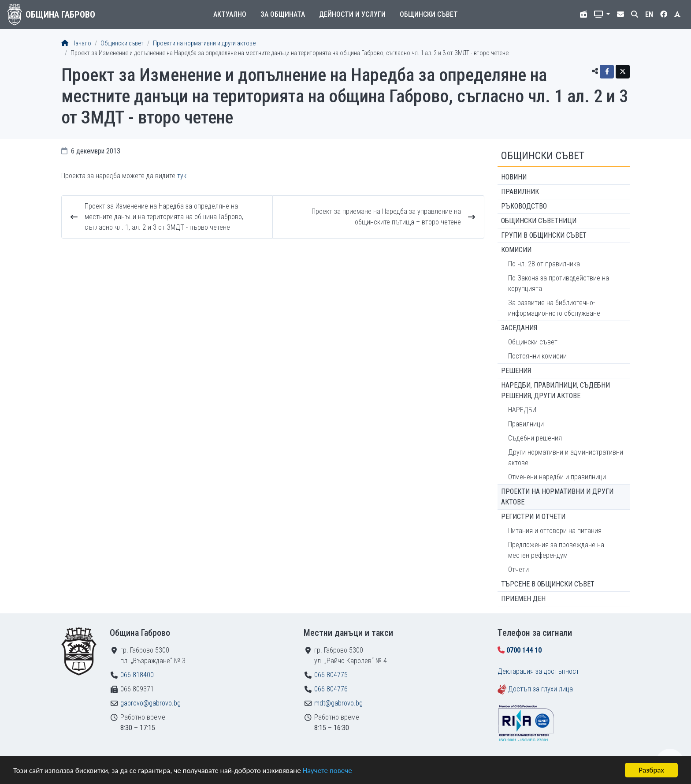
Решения (516, 371)
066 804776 (331, 689)
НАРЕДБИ (522, 410)
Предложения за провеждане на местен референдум (556, 550)
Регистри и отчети (533, 517)
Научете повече (327, 771)
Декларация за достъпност (538, 671)
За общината (283, 14)
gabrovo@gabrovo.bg (150, 703)
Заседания (519, 328)
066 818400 (137, 675)
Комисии (516, 250)
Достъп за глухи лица (541, 689)
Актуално (230, 14)
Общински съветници (539, 221)
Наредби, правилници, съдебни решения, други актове (555, 390)
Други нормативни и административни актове (566, 457)
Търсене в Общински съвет (548, 584)
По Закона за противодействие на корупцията (559, 283)
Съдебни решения (535, 438)
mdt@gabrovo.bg (338, 703)
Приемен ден (523, 599)
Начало (76, 43)
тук (182, 176)
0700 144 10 (524, 650)
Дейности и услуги (352, 14)
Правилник (520, 192)
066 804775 (331, 675)
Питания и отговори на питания (555, 531)
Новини (514, 177)
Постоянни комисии (537, 356)
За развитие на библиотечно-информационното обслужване (554, 308)
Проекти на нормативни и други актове (204, 43)
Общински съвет (429, 14)
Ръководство (524, 206)
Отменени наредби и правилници (557, 477)
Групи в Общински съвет (544, 235)
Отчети (518, 569)
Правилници (526, 424)
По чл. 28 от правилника (544, 264)
